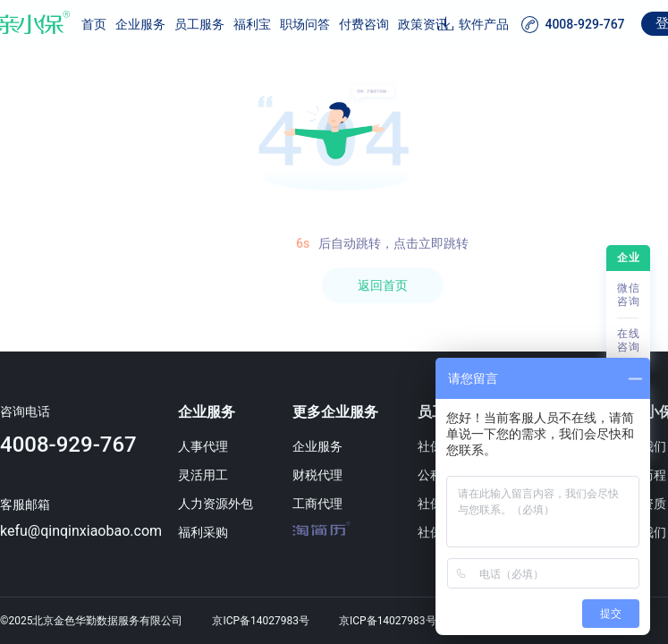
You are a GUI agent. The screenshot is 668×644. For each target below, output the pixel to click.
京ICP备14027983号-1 (392, 621)
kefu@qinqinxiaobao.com (81, 531)
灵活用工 (203, 475)
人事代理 (203, 446)
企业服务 (140, 24)
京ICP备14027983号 (261, 621)
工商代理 (317, 504)
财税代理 (317, 475)
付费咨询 (364, 24)
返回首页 (383, 285)
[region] (334, 347)
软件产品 (484, 24)
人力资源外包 (216, 504)
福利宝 (252, 24)
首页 (94, 24)
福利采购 (203, 532)
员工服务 (199, 24)
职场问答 (305, 24)
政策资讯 (423, 24)
